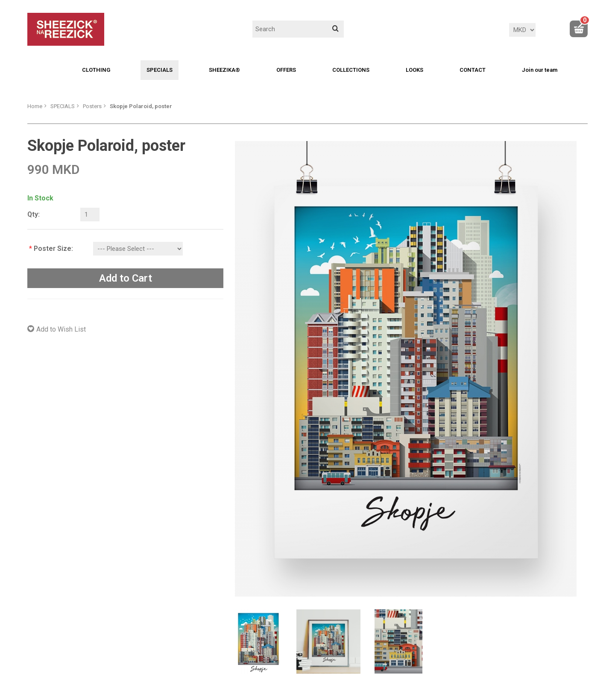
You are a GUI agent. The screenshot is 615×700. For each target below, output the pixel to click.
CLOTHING (96, 70)
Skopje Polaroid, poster (141, 106)
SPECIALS (160, 70)
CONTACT (473, 70)
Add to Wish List (61, 329)
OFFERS (286, 70)
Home (35, 106)
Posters (92, 106)
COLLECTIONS (351, 70)
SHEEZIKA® (224, 70)
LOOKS (414, 70)
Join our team (540, 70)
